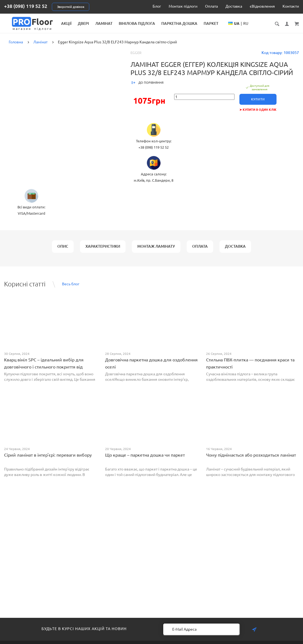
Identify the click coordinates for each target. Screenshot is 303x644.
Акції (105, 23)
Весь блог (71, 288)
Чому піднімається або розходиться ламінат (251, 459)
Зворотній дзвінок (71, 7)
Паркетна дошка (218, 23)
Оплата (211, 6)
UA (275, 29)
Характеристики (103, 251)
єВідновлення (262, 6)
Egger (136, 57)
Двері (122, 23)
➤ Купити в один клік (259, 114)
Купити (259, 104)
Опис (63, 251)
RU (284, 29)
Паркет (249, 23)
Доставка (234, 6)
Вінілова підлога (175, 23)
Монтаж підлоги (183, 6)
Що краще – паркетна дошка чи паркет (145, 459)
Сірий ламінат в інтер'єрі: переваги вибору (48, 459)
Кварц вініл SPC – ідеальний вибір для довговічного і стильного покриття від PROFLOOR (44, 371)
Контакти (291, 6)
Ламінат (142, 23)
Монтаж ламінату (156, 251)
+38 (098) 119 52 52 (26, 6)
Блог (157, 6)
